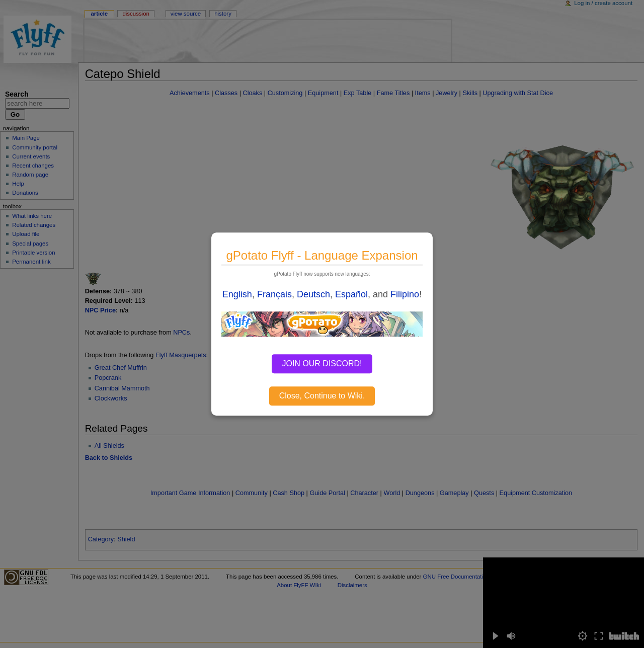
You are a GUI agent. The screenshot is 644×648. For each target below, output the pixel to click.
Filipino (405, 294)
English (237, 294)
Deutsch (313, 294)
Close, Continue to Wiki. (322, 396)
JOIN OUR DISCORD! (322, 363)
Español (351, 294)
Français (274, 294)
